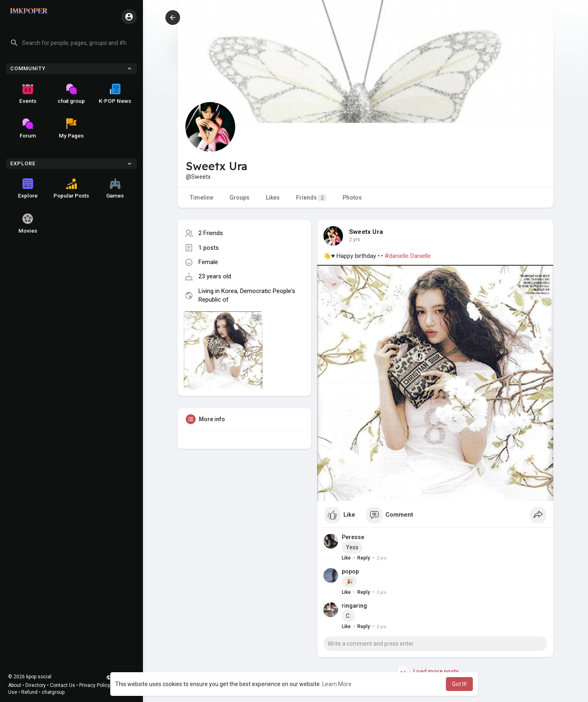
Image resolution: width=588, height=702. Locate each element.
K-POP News (115, 94)
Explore (28, 189)
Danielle (421, 256)
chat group (71, 94)
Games (115, 189)
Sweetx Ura (366, 232)
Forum (28, 129)
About (15, 685)
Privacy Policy (95, 685)
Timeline (202, 198)
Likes (273, 198)
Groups (239, 198)
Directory (36, 685)
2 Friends (211, 233)
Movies (28, 224)
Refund (29, 692)
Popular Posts (71, 189)
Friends (311, 198)
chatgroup (53, 692)
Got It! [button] (459, 684)
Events (28, 94)
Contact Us (62, 685)
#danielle (397, 256)
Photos (352, 198)
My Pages (71, 129)
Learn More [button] (337, 684)
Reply (364, 558)
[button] (71, 43)
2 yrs (355, 240)
